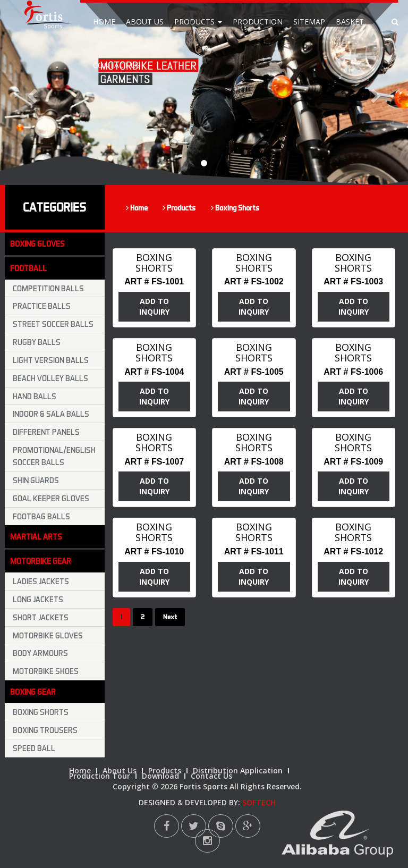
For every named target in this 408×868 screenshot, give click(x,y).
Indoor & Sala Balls (51, 414)
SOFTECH (259, 802)
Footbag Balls (41, 516)
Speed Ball (34, 748)
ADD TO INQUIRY (154, 306)
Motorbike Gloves (48, 635)
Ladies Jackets (41, 581)
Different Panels (46, 432)
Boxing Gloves (37, 243)
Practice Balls (42, 306)
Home (104, 22)
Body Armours (40, 653)
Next (170, 617)
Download (160, 776)
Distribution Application (238, 770)
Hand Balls (35, 396)
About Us (145, 22)
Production (258, 22)
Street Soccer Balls (53, 324)
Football (28, 268)
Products (198, 22)
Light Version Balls (51, 360)
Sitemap (309, 22)
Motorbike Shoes (46, 671)
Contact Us (117, 65)
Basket (350, 22)
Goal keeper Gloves (51, 498)
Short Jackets (41, 617)
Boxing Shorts (235, 208)
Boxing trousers (45, 730)
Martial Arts (36, 536)
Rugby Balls (37, 342)
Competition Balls (48, 288)
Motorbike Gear (41, 561)
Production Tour (100, 776)
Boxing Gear (33, 692)
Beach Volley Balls (50, 378)
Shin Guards (36, 480)
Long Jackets (38, 599)
